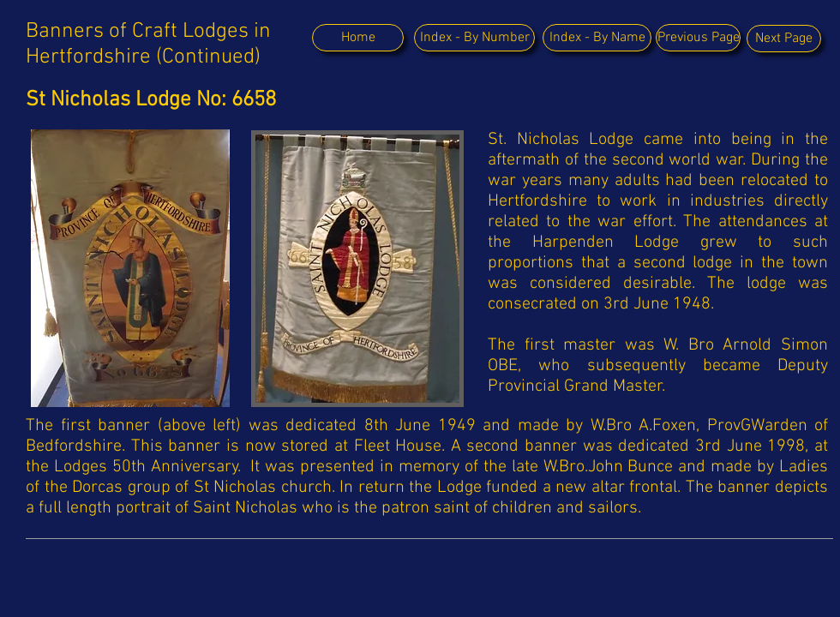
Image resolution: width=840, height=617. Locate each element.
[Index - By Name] (597, 38)
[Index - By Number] (474, 38)
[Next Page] (784, 39)
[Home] (358, 38)
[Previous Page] (698, 38)
